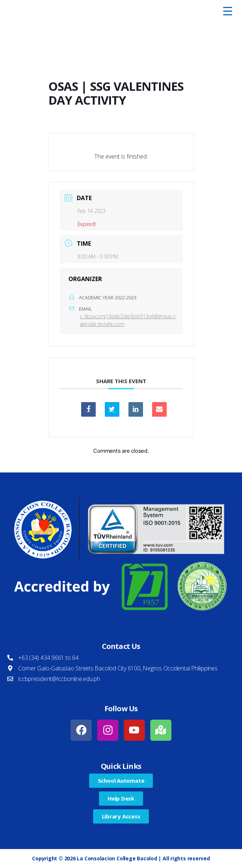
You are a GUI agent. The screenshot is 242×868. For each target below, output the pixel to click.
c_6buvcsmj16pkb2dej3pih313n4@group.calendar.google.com (128, 320)
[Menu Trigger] (227, 11)
